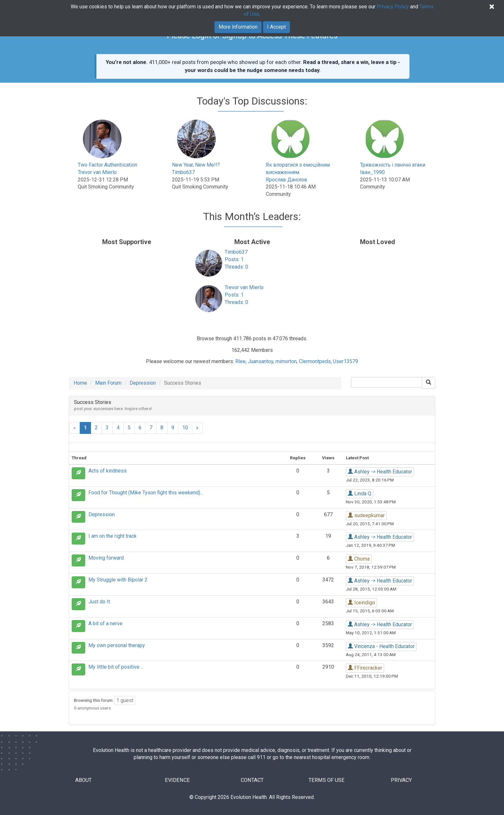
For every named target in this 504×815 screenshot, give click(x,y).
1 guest (125, 700)
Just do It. (100, 602)
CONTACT (252, 780)
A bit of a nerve (105, 623)
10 (185, 428)
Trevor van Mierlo (97, 172)
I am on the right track (113, 536)
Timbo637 (183, 172)
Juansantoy (261, 361)
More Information (238, 27)
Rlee (240, 361)
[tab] (252, 406)
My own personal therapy (117, 645)
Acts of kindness (108, 471)
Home (80, 383)
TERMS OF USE (327, 780)
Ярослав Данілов (287, 180)
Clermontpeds (315, 361)
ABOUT (84, 780)
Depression (143, 383)
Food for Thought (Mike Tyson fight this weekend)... (146, 493)
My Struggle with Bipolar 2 (118, 580)
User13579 (346, 361)
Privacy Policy (393, 7)
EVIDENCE (177, 780)
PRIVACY (401, 780)
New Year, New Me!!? (196, 165)
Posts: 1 (234, 259)
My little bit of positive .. (116, 667)
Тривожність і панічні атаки (393, 165)
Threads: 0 (236, 267)
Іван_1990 (372, 172)
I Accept (276, 27)
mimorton (286, 361)
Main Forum (108, 383)
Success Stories (93, 402)
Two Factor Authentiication (108, 165)
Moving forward (106, 558)
